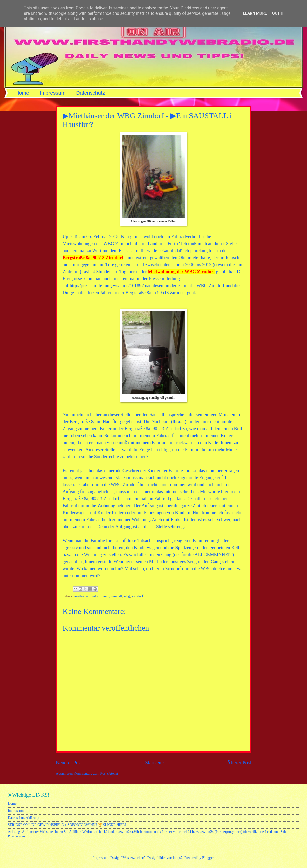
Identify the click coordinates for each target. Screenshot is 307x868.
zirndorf (138, 596)
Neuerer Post (69, 763)
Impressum (53, 93)
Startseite (154, 763)
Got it (278, 13)
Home (22, 93)
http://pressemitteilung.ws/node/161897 (107, 286)
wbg (127, 596)
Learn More (255, 13)
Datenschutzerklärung (23, 818)
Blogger (208, 858)
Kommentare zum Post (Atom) (96, 773)
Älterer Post (239, 763)
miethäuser (82, 596)
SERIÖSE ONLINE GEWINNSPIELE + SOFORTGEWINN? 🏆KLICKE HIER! (67, 825)
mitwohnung (100, 596)
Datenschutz (90, 93)
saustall (117, 596)
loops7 (178, 858)
